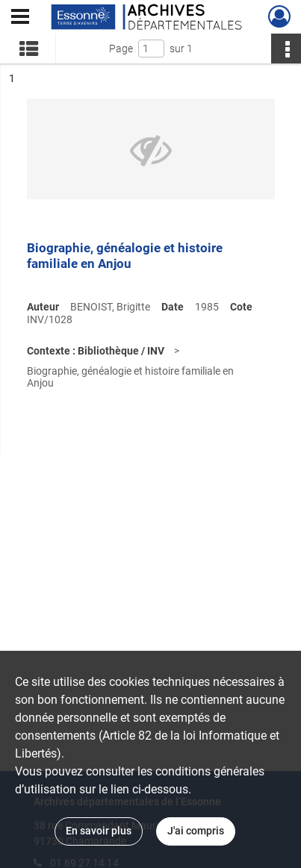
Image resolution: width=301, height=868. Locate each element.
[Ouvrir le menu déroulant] (20, 18)
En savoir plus (99, 831)
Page (121, 49)
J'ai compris (196, 831)
